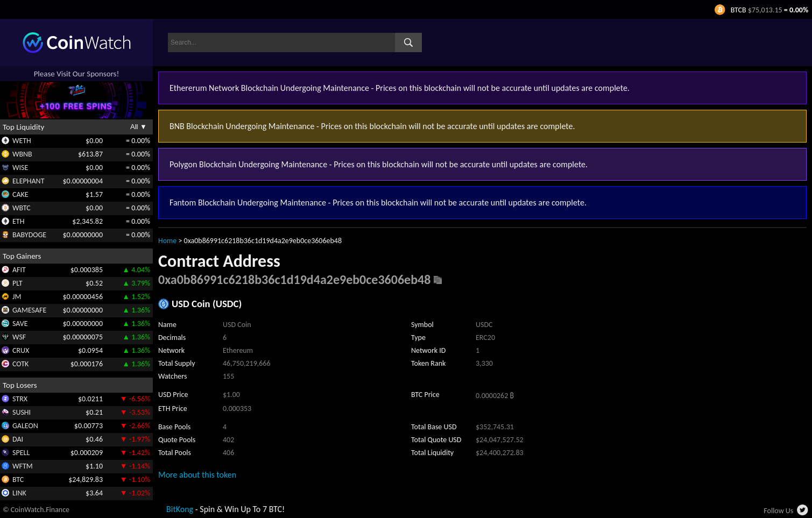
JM (17, 297)
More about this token (197, 475)
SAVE (20, 324)
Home (167, 241)
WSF (19, 337)
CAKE (20, 194)
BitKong (180, 509)
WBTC (22, 208)
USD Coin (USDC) (207, 304)
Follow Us (778, 511)
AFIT (19, 270)
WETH (22, 141)
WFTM (23, 466)
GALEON (25, 426)
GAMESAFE (29, 310)
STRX (20, 399)
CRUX (21, 350)
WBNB (22, 154)
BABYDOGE (29, 235)
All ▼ (139, 127)
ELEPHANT (28, 181)
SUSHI (22, 412)
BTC (18, 480)
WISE (20, 168)
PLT (17, 283)
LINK (19, 493)
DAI (18, 439)
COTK (20, 364)
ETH (18, 221)
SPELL (21, 453)
